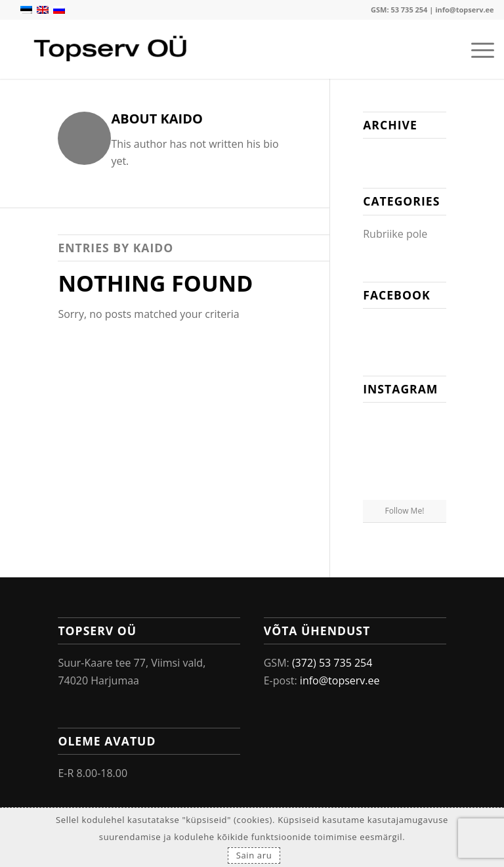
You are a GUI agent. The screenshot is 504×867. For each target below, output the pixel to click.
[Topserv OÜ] (112, 49)
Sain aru (254, 855)
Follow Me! (405, 511)
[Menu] (476, 49)
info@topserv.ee (464, 10)
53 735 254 (409, 10)
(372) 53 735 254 (332, 663)
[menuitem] (476, 49)
